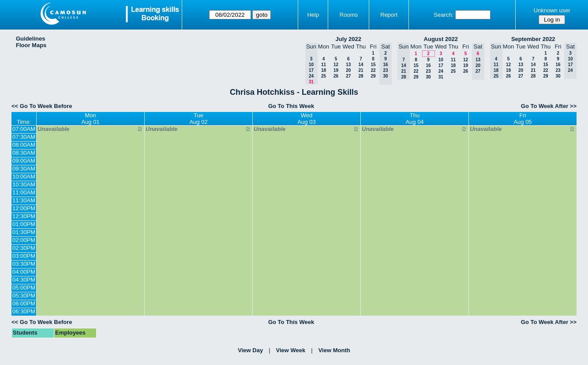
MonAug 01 (90, 119)
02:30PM (24, 248)
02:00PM (24, 240)
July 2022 (348, 39)
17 (441, 65)
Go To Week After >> (549, 106)
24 (441, 71)
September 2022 (533, 39)
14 (361, 65)
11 (324, 65)
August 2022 (441, 39)
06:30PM (24, 311)
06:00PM (24, 304)
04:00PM (24, 272)
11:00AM (24, 192)
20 (348, 70)
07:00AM (24, 129)
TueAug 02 (198, 119)
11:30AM (24, 200)
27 (348, 76)
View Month (334, 350)
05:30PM (24, 296)
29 (373, 76)
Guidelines (30, 39)
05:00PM (24, 288)
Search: (444, 15)
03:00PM (24, 256)
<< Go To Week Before (42, 106)
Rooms (349, 15)
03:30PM (24, 264)
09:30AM (24, 169)
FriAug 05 (522, 119)
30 (428, 77)
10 (441, 60)
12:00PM (24, 208)
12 (336, 65)
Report (389, 15)
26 (336, 76)
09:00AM (24, 161)
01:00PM (24, 224)
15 (373, 65)
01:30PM (24, 232)
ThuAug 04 (414, 119)
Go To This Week (291, 106)
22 (373, 70)
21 (361, 70)
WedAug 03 (306, 119)
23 (428, 71)
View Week (291, 350)
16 (428, 65)
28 (361, 76)
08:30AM (24, 153)
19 (336, 70)
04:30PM (24, 280)
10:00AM (24, 177)
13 (348, 65)
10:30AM (24, 184)
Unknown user (552, 10)
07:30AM (24, 137)
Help (313, 15)
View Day (250, 350)
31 (441, 77)
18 (324, 70)
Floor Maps (31, 45)
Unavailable (90, 129)
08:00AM (24, 145)
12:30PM (24, 216)
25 (324, 76)
